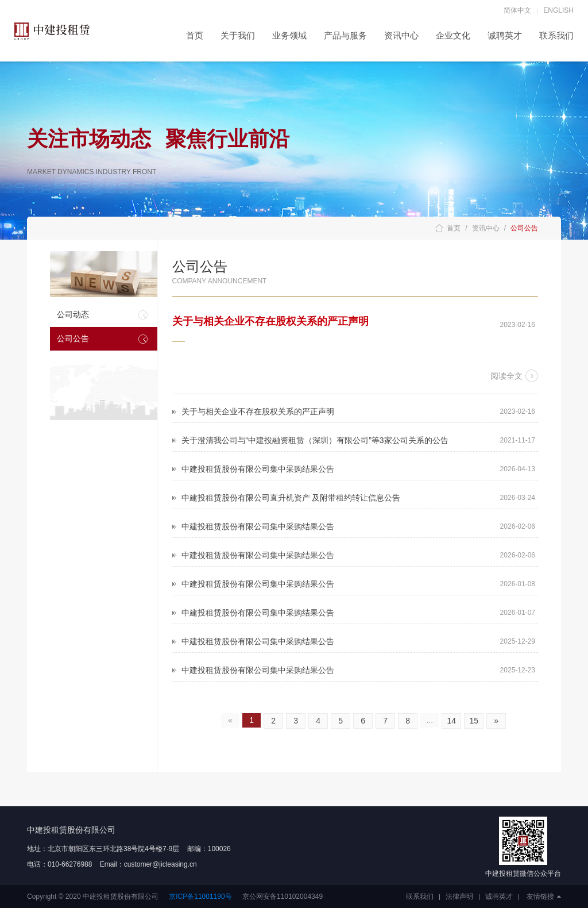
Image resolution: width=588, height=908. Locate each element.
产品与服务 (345, 35)
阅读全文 (506, 376)
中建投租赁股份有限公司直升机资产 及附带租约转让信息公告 (291, 498)
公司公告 (73, 338)
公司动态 (73, 314)
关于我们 (238, 35)
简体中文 (517, 10)
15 (474, 721)
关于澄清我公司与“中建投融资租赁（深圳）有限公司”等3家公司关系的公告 (315, 440)
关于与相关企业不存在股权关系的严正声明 (270, 321)
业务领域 (289, 35)
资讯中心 (401, 35)
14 (451, 721)
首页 (195, 35)
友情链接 (544, 897)
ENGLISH (558, 10)
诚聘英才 (505, 35)
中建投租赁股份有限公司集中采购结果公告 (258, 469)
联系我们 (556, 35)
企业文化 (453, 35)
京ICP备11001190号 (200, 897)
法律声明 (459, 897)
